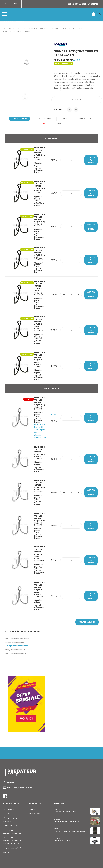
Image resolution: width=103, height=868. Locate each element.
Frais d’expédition (11, 811)
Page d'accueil (9, 29)
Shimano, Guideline (61, 826)
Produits (23, 29)
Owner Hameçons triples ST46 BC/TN (18, 31)
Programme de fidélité (13, 833)
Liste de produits (20, 116)
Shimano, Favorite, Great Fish (66, 806)
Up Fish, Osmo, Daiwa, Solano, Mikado (69, 816)
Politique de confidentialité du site (13, 817)
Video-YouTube (84, 116)
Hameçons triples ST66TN (15, 635)
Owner (64, 116)
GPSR (59, 121)
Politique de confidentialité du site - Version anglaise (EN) (13, 826)
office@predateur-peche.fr (23, 773)
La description (44, 116)
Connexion (33, 794)
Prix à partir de (76, 60)
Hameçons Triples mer (78, 29)
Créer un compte (36, 799)
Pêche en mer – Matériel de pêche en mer (48, 29)
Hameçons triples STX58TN (16, 638)
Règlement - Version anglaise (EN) (12, 805)
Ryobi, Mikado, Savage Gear (65, 797)
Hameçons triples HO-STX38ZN (17, 623)
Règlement (8, 799)
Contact (7, 838)
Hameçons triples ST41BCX (16, 627)
